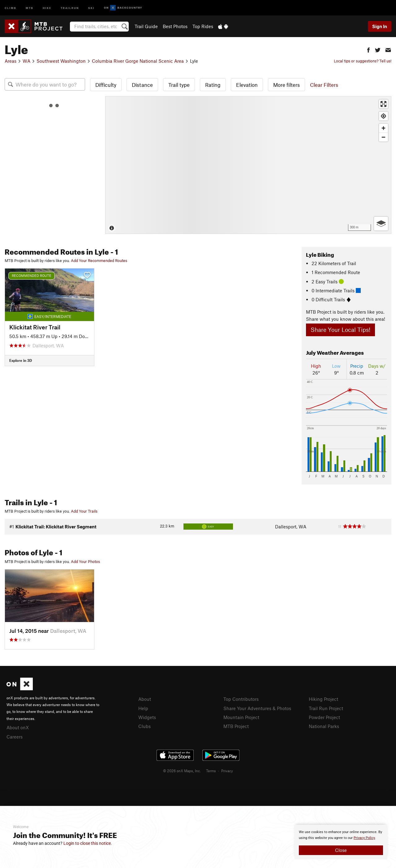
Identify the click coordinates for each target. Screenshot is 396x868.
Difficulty (106, 85)
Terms (211, 771)
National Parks (324, 726)
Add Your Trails (84, 511)
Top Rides (203, 26)
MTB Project (236, 726)
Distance (142, 85)
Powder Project (324, 717)
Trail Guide (146, 26)
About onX (18, 727)
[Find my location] (383, 116)
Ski (91, 8)
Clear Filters (324, 85)
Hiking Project (323, 699)
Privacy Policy (364, 838)
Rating (213, 85)
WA (26, 61)
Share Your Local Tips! (340, 330)
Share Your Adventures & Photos (257, 708)
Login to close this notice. (88, 843)
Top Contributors (241, 699)
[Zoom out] (383, 137)
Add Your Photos (85, 561)
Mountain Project (241, 717)
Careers (15, 737)
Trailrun (70, 8)
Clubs (144, 726)
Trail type (179, 85)
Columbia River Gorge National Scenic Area (138, 61)
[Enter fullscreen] (383, 104)
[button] (368, 49)
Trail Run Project (326, 708)
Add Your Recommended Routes (99, 260)
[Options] (381, 224)
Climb (11, 8)
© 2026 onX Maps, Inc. (182, 771)
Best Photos (175, 26)
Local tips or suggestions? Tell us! (363, 61)
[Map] (248, 165)
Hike (47, 8)
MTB (30, 8)
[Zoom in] (383, 128)
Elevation (247, 85)
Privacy (227, 771)
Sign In (380, 26)
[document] (341, 842)
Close (341, 850)
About (145, 699)
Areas (11, 61)
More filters (286, 85)
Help (143, 708)
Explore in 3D (21, 360)
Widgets (147, 717)
